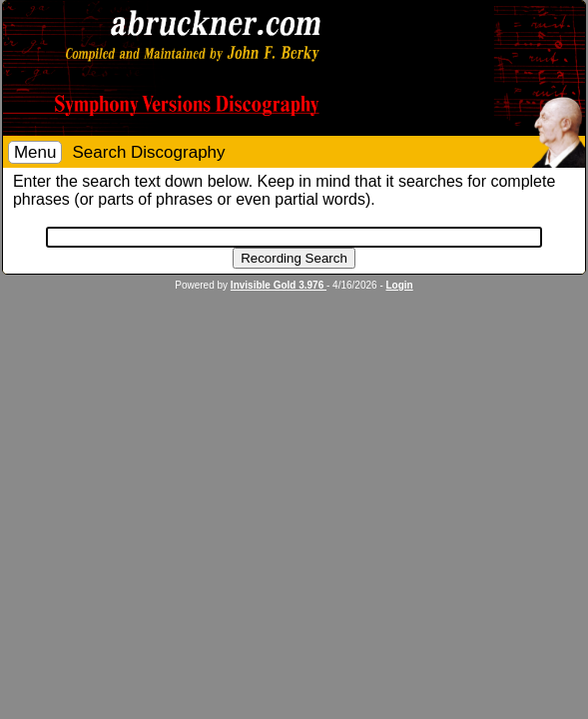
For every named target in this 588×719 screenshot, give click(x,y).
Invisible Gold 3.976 (279, 285)
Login (400, 285)
